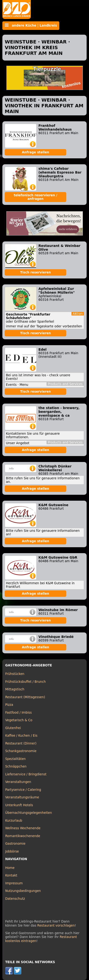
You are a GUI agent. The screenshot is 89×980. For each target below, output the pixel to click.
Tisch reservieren (36, 272)
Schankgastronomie (21, 751)
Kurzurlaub (14, 821)
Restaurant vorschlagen (56, 926)
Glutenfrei (13, 728)
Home (10, 868)
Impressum (14, 883)
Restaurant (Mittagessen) (25, 697)
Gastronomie (15, 844)
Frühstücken (15, 674)
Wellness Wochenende (23, 828)
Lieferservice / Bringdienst (26, 774)
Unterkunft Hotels (19, 805)
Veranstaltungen (18, 782)
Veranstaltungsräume (22, 797)
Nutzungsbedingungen (23, 891)
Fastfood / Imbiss (19, 713)
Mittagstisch (15, 689)
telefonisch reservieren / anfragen (35, 197)
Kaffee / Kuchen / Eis (21, 736)
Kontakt (11, 875)
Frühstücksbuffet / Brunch (26, 682)
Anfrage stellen (35, 152)
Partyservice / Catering (23, 790)
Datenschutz (15, 899)
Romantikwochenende (23, 836)
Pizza (9, 705)
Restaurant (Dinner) (21, 743)
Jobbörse (12, 851)
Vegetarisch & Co (19, 720)
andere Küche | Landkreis (31, 25)
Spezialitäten (15, 759)
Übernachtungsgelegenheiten (29, 813)
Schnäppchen (16, 766)
